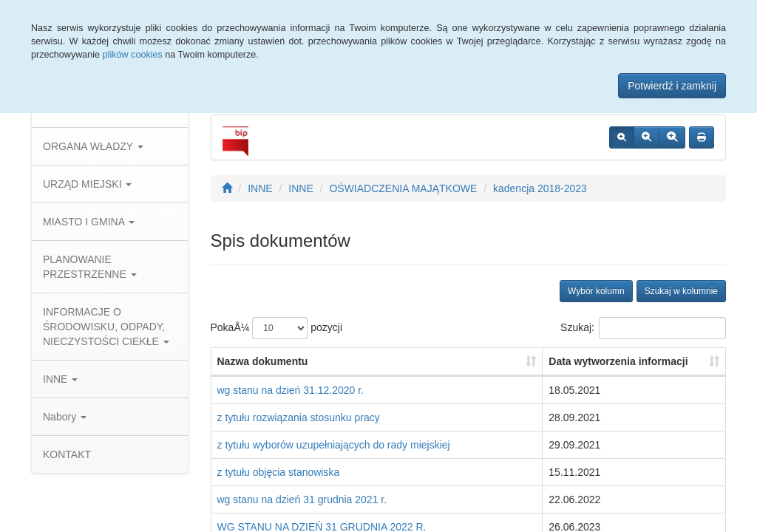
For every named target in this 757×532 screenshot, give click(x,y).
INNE (60, 379)
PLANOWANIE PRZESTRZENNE (90, 267)
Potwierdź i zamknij (672, 86)
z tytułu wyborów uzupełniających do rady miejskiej (334, 445)
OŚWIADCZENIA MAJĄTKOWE (403, 188)
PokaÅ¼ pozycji (277, 328)
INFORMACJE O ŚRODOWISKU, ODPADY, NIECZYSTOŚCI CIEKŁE (106, 327)
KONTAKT (67, 454)
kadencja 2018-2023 (540, 188)
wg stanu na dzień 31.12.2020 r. (291, 390)
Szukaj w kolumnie (681, 291)
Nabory (65, 417)
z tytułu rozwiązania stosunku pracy (299, 417)
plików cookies (133, 55)
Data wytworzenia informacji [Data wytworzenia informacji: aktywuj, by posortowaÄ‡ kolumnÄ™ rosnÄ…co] (618, 361)
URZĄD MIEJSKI (87, 184)
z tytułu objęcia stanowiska (279, 472)
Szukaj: (643, 328)
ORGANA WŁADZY (93, 146)
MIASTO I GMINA (89, 222)
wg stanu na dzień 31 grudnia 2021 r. (302, 499)
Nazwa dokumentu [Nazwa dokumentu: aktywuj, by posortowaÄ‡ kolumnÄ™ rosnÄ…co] (263, 361)
